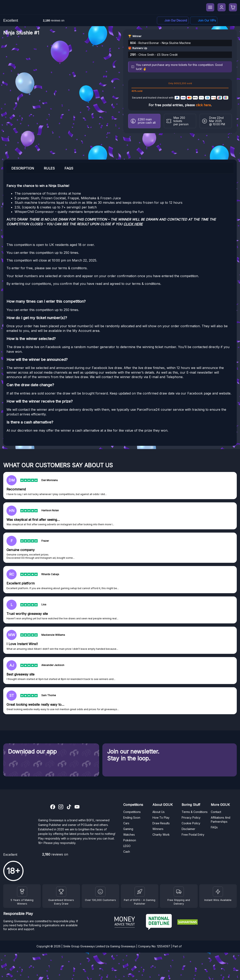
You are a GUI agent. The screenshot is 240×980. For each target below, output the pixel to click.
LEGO (127, 846)
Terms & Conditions (195, 812)
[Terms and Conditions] (179, 892)
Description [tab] (23, 168)
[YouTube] (77, 807)
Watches (129, 835)
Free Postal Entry (193, 835)
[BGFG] (140, 892)
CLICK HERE (133, 224)
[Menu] (210, 7)
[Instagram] (61, 807)
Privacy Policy (191, 818)
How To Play (161, 818)
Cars (126, 823)
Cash (127, 852)
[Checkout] (233, 7)
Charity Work (161, 835)
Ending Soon (132, 818)
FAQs (214, 827)
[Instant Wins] (218, 892)
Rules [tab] (49, 168)
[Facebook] (204, 21)
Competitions (132, 812)
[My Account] (222, 7)
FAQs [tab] (69, 168)
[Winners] (22, 892)
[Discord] (173, 21)
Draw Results (161, 823)
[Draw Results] (100, 892)
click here (203, 105)
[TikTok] (69, 807)
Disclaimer (188, 829)
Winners (158, 829)
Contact (216, 812)
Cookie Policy (191, 823)
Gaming (128, 829)
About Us (159, 812)
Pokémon (130, 840)
